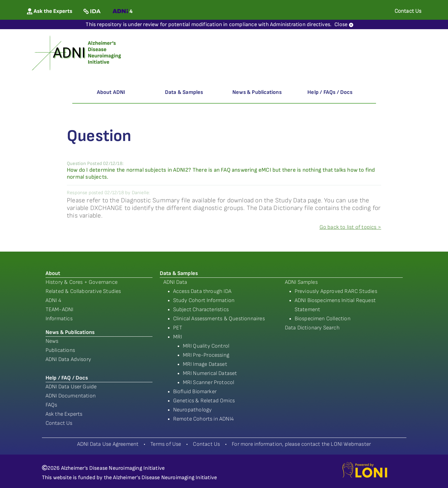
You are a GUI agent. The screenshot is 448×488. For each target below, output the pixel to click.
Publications (60, 350)
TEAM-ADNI (60, 309)
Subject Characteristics (201, 309)
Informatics (59, 319)
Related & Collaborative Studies (83, 291)
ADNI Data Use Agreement (108, 444)
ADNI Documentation (71, 396)
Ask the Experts (64, 414)
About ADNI (111, 92)
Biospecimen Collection (323, 319)
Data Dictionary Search (312, 328)
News (52, 341)
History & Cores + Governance (82, 282)
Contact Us (59, 423)
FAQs (51, 405)
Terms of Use (166, 444)
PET (178, 328)
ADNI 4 (53, 300)
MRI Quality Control (206, 346)
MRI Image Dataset (205, 364)
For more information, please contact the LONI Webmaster (301, 444)
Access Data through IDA (202, 291)
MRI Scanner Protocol (209, 382)
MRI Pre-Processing (206, 355)
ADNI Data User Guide (71, 387)
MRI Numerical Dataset (210, 373)
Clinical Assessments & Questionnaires (219, 319)
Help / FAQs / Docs (330, 92)
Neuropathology (193, 410)
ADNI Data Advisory (68, 359)
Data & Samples (184, 92)
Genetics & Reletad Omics (204, 401)
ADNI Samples (301, 282)
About (53, 273)
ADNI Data (175, 282)
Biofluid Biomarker (195, 392)
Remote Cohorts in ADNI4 (204, 419)
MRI (178, 337)
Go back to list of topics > (350, 227)
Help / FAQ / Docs (67, 378)
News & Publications (257, 92)
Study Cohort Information (204, 300)
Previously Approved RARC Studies (336, 291)
